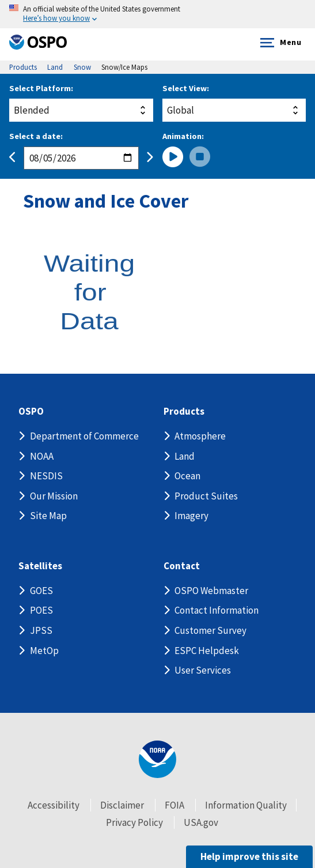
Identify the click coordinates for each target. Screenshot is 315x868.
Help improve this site (249, 856)
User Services (203, 670)
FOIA (174, 805)
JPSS (41, 630)
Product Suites (206, 496)
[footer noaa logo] (157, 759)
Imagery (191, 516)
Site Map (48, 516)
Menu (278, 43)
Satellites (40, 566)
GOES (41, 591)
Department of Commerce (84, 436)
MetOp (44, 651)
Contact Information (217, 610)
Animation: (183, 136)
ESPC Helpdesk (207, 651)
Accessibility (54, 805)
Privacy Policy (134, 822)
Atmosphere (200, 436)
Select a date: (36, 136)
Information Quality (246, 805)
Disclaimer (122, 805)
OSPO (31, 412)
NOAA (42, 456)
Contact (182, 566)
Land (185, 456)
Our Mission (54, 496)
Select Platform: (41, 88)
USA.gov (201, 822)
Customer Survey (210, 630)
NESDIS (46, 476)
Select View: (186, 88)
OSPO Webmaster (211, 591)
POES (41, 610)
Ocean (187, 476)
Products (184, 412)
